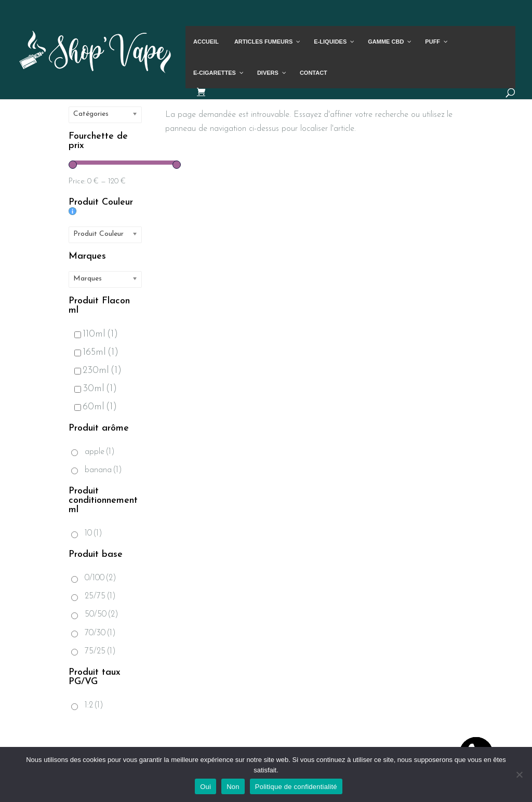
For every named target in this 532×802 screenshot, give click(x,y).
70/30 (100, 633)
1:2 (94, 705)
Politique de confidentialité (296, 787)
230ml (98, 371)
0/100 (101, 578)
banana (103, 470)
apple (100, 452)
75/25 (100, 651)
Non (233, 787)
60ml (96, 407)
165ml (96, 352)
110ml (96, 334)
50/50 (102, 614)
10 (94, 533)
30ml (96, 389)
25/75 (100, 596)
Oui (205, 787)
